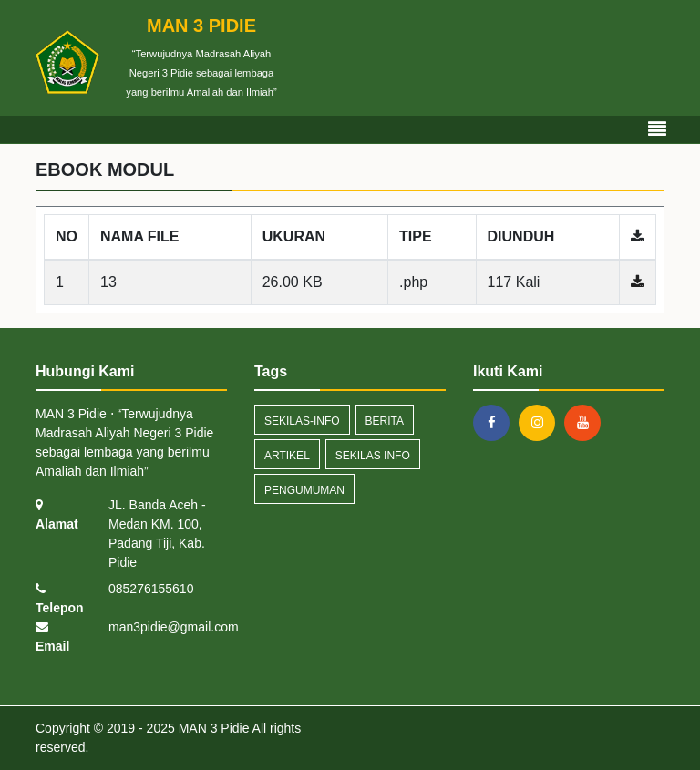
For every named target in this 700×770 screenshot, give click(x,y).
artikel (287, 456)
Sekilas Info (373, 456)
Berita (385, 421)
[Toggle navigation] (657, 129)
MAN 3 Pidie (212, 728)
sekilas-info (302, 421)
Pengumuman (304, 490)
